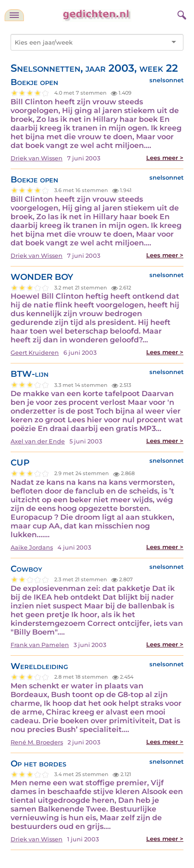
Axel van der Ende (38, 441)
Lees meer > (165, 158)
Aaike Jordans (32, 547)
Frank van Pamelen (40, 645)
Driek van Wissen (37, 158)
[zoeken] (181, 14)
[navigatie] (14, 15)
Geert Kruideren (35, 353)
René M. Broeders (37, 742)
